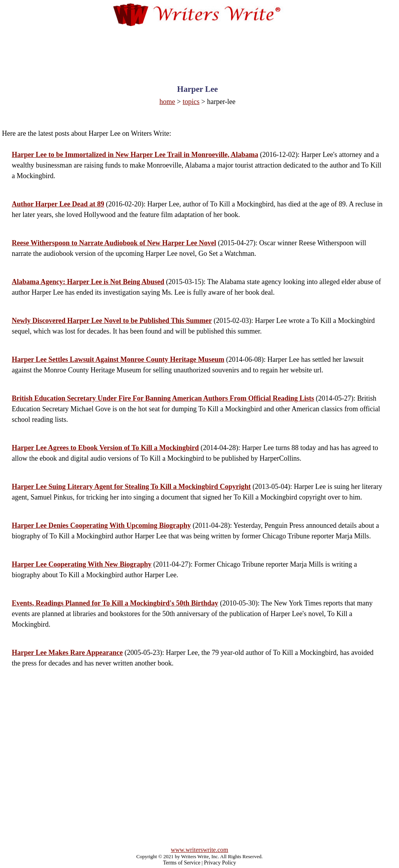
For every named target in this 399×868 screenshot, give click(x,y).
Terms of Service (182, 863)
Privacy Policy (220, 863)
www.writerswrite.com (199, 850)
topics (191, 102)
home (167, 102)
